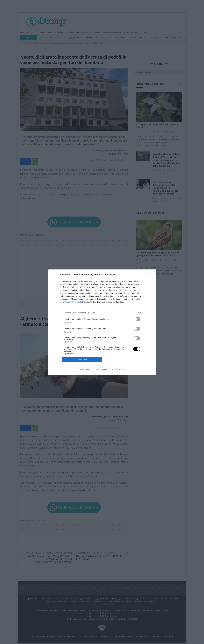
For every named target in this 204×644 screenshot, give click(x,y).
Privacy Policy (118, 370)
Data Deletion (86, 370)
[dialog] (102, 322)
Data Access (102, 370)
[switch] (137, 319)
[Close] (151, 275)
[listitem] (102, 313)
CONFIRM (82, 359)
